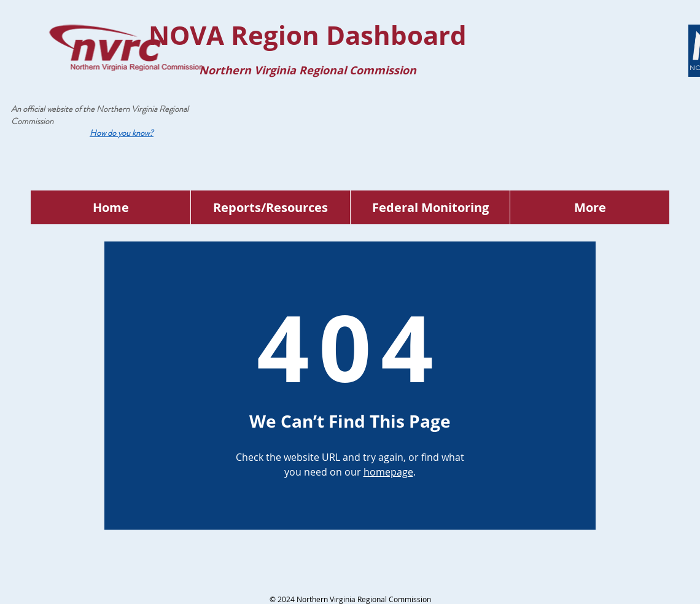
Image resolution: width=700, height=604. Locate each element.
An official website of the (54, 109)
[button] (122, 133)
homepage (388, 472)
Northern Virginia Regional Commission (100, 115)
